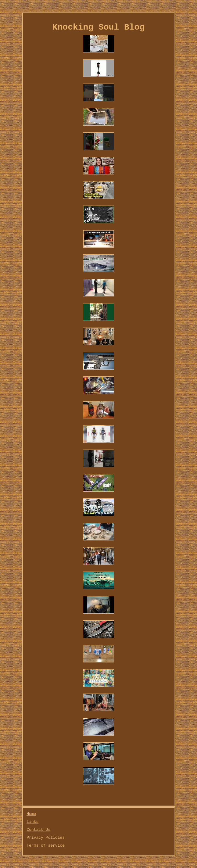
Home (31, 814)
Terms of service (46, 846)
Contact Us (38, 830)
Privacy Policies (46, 838)
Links (32, 822)
